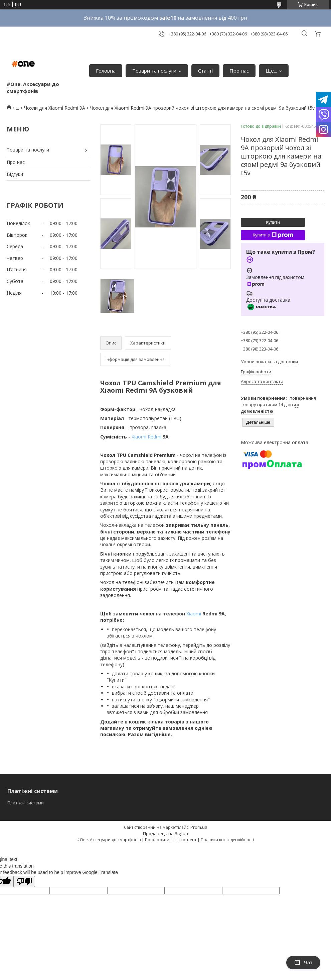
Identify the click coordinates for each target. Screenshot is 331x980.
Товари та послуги (154, 71)
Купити (273, 222)
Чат (303, 963)
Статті (205, 71)
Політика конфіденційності (227, 840)
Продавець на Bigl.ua (165, 834)
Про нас (239, 71)
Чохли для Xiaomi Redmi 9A (55, 108)
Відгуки (15, 174)
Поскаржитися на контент (171, 840)
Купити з (273, 235)
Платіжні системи (26, 803)
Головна (106, 71)
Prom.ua (199, 827)
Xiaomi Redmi (146, 437)
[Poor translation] (24, 881)
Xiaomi (194, 614)
